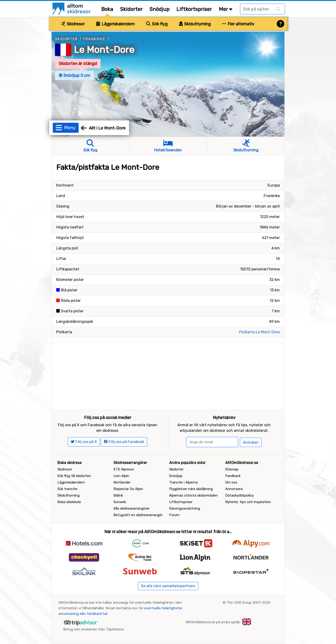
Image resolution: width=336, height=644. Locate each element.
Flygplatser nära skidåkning (191, 489)
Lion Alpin (121, 476)
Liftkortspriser (194, 9)
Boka (107, 9)
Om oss (231, 482)
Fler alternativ (238, 24)
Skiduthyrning (195, 24)
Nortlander (122, 482)
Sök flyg (157, 24)
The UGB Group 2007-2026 (248, 603)
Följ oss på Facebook (124, 442)
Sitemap (232, 469)
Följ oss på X (84, 442)
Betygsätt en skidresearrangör (138, 515)
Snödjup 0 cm (74, 75)
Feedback (233, 476)
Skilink (118, 495)
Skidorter (131, 9)
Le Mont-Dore (104, 50)
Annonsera (234, 489)
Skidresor (73, 24)
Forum (174, 515)
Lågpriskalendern (115, 24)
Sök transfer (67, 489)
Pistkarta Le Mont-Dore (259, 332)
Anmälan (251, 442)
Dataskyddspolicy (240, 495)
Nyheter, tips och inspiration (248, 502)
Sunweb (120, 502)
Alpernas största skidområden (193, 495)
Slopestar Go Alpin (128, 489)
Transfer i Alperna (183, 482)
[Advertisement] (168, 375)
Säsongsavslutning (185, 508)
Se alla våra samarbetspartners (168, 586)
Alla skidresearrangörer (131, 508)
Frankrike (94, 39)
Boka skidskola (69, 502)
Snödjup (159, 9)
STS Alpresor (124, 469)
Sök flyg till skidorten (74, 476)
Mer (226, 9)
